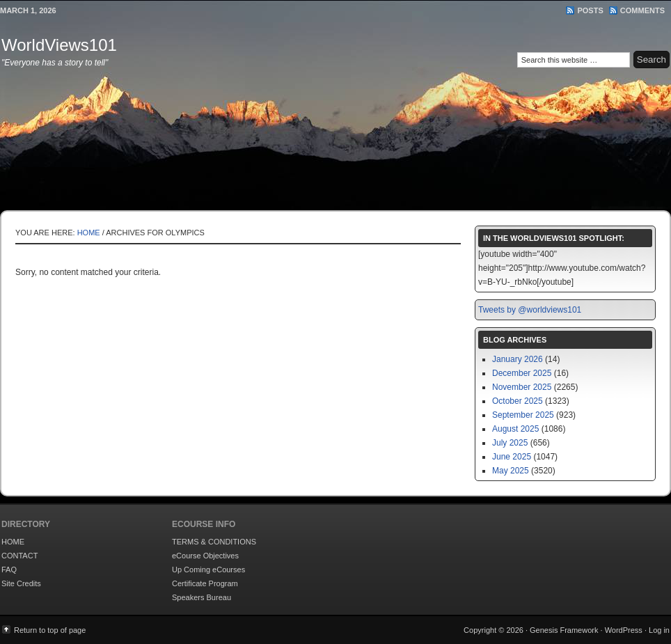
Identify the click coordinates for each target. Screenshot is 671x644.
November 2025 (522, 387)
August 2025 (515, 429)
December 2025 (522, 373)
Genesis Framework (564, 630)
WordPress (624, 630)
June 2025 (512, 457)
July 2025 (510, 443)
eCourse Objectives (205, 556)
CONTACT (19, 556)
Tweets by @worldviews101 (530, 310)
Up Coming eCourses (208, 570)
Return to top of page (50, 630)
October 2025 (518, 401)
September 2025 (523, 415)
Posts (590, 10)
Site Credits (21, 583)
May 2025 (511, 471)
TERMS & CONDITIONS (214, 542)
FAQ (9, 570)
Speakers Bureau (202, 597)
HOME (13, 542)
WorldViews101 (59, 45)
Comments (642, 10)
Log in (659, 630)
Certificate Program (205, 583)
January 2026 (518, 359)
